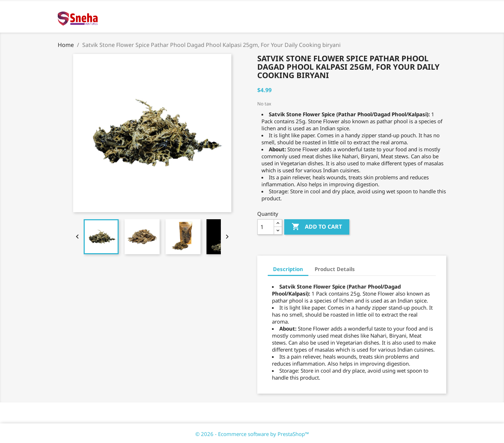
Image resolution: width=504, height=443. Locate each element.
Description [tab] (288, 269)
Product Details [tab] (335, 269)
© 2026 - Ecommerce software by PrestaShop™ (252, 434)
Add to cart (317, 227)
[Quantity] (266, 227)
